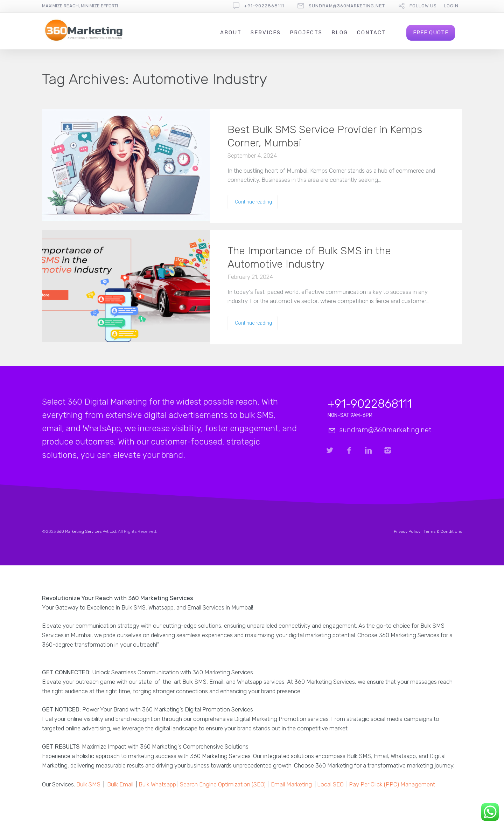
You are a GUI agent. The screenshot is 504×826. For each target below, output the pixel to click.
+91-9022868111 (264, 6)
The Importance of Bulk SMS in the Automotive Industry (309, 257)
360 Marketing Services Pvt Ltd (86, 531)
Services (266, 33)
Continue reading (253, 202)
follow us (423, 6)
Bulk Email (120, 784)
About (231, 33)
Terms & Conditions (443, 531)
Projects (306, 33)
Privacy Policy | (409, 531)
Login (451, 6)
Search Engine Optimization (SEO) (223, 784)
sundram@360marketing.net (347, 6)
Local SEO (330, 784)
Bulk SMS (88, 784)
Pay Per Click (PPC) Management (392, 784)
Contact (372, 33)
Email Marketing (291, 784)
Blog (340, 33)
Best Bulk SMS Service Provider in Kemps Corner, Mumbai (325, 136)
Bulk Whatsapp (157, 784)
